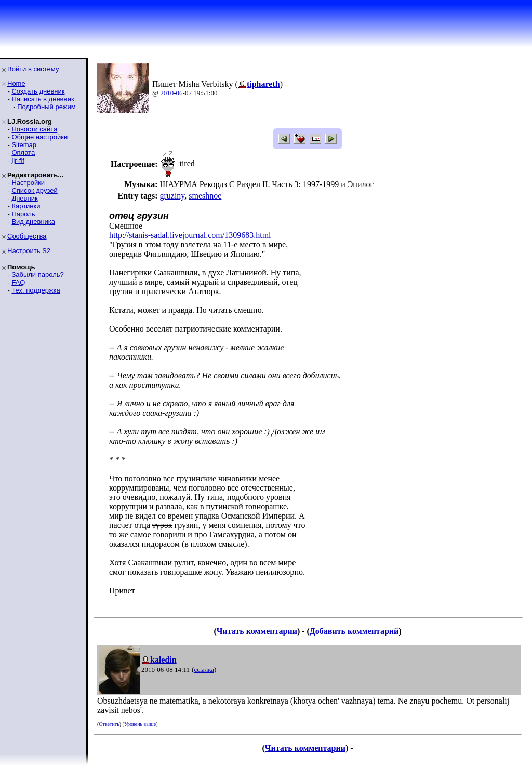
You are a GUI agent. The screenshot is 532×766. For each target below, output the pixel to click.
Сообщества (27, 236)
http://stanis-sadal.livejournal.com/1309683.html (190, 235)
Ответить (109, 724)
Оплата (23, 153)
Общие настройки (39, 137)
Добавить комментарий (354, 631)
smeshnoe (205, 196)
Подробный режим (46, 107)
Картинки (26, 206)
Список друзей (34, 190)
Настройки (28, 183)
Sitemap (24, 145)
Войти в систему (33, 69)
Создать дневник (38, 91)
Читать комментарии (257, 631)
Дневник (24, 198)
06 (179, 93)
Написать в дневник (43, 99)
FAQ (18, 282)
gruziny (172, 196)
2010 (167, 93)
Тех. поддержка (36, 290)
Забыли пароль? (37, 275)
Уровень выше (140, 724)
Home (16, 83)
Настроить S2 (29, 251)
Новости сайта (34, 129)
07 (188, 93)
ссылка (204, 670)
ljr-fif (18, 160)
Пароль (23, 214)
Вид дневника (33, 222)
